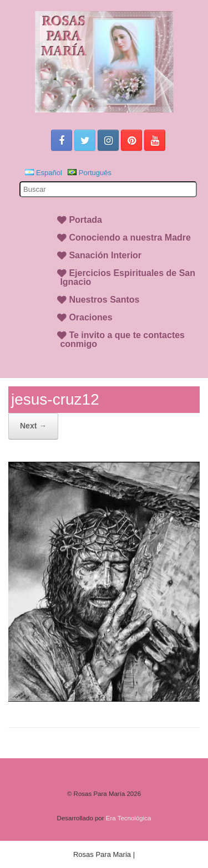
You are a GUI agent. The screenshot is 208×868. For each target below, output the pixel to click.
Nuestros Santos (104, 300)
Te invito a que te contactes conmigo (122, 339)
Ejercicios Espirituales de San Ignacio (128, 277)
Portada (85, 220)
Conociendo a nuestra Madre (130, 238)
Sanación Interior (105, 255)
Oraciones (90, 317)
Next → (33, 426)
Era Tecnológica (129, 818)
